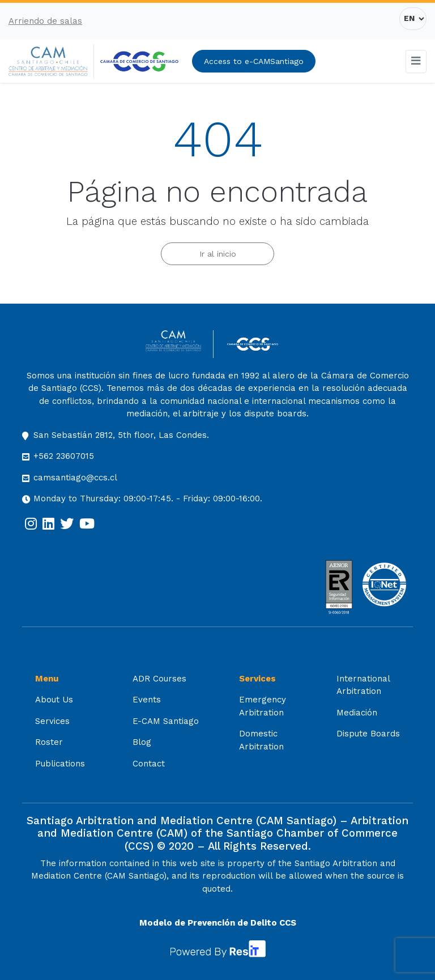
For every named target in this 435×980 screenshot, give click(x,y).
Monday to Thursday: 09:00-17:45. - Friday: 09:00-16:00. (148, 498)
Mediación (357, 713)
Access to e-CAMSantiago (254, 61)
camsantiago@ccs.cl (75, 478)
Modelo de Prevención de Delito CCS (218, 923)
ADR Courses (159, 679)
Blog (142, 742)
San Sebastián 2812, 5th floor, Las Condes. (121, 435)
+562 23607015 (64, 456)
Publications (60, 764)
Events (147, 700)
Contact (149, 764)
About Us (54, 700)
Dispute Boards (368, 734)
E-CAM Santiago (166, 721)
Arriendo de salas (45, 21)
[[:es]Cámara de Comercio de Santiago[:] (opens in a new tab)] (139, 61)
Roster (49, 742)
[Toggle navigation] (416, 61)
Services (52, 721)
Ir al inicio (218, 254)
